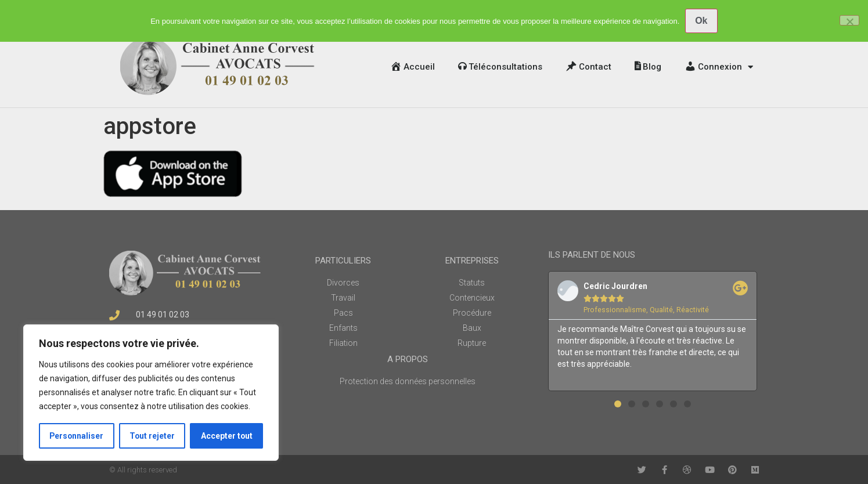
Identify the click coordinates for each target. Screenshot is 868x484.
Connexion (719, 67)
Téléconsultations (500, 67)
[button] (618, 404)
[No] (849, 20)
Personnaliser (77, 436)
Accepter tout (226, 436)
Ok (701, 21)
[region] (151, 393)
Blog (648, 67)
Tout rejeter (152, 436)
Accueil (413, 66)
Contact (588, 66)
